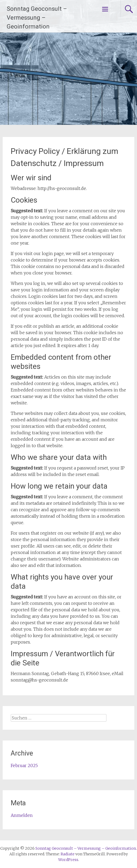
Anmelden (22, 815)
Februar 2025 (24, 765)
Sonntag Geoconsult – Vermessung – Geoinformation (37, 18)
